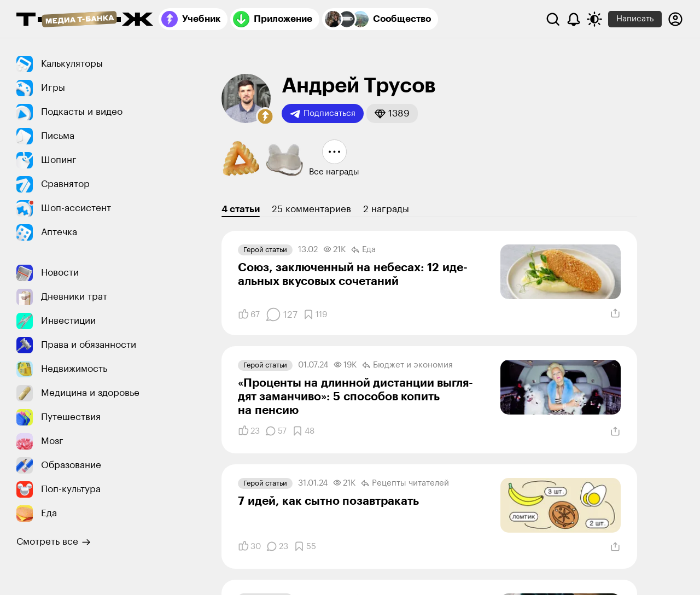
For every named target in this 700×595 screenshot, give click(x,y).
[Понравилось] (249, 314)
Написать (635, 19)
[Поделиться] (615, 313)
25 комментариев (311, 209)
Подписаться (323, 114)
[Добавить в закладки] (315, 314)
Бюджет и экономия (407, 365)
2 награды (386, 209)
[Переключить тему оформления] (594, 19)
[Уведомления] (574, 19)
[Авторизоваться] (675, 19)
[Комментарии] (281, 314)
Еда (363, 250)
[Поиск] (553, 19)
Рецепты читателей (405, 483)
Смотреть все (54, 542)
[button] (265, 116)
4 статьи (241, 209)
